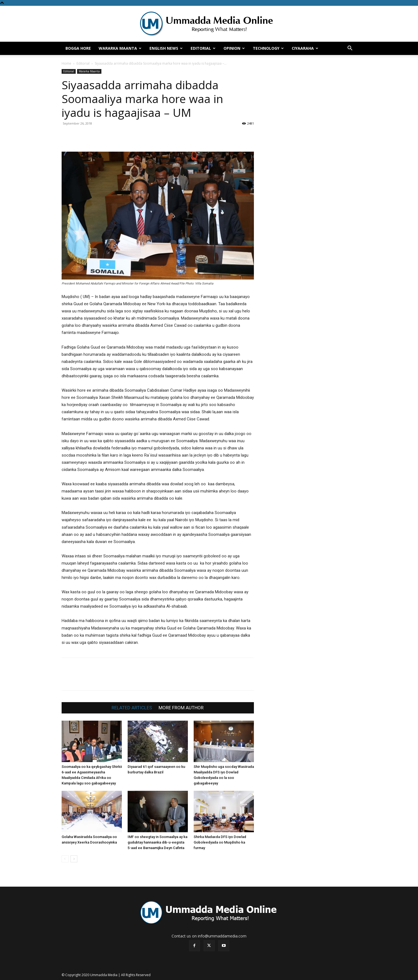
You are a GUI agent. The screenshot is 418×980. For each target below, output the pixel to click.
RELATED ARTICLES (132, 708)
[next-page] (74, 859)
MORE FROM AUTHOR (181, 708)
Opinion (234, 48)
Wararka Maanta (120, 48)
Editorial (203, 48)
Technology (268, 48)
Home (66, 63)
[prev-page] (65, 859)
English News (166, 48)
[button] (350, 49)
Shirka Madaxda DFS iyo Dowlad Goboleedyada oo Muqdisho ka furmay (220, 842)
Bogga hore (78, 48)
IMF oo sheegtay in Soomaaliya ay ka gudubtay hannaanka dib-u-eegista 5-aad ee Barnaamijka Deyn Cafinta (157, 842)
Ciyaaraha (305, 48)
